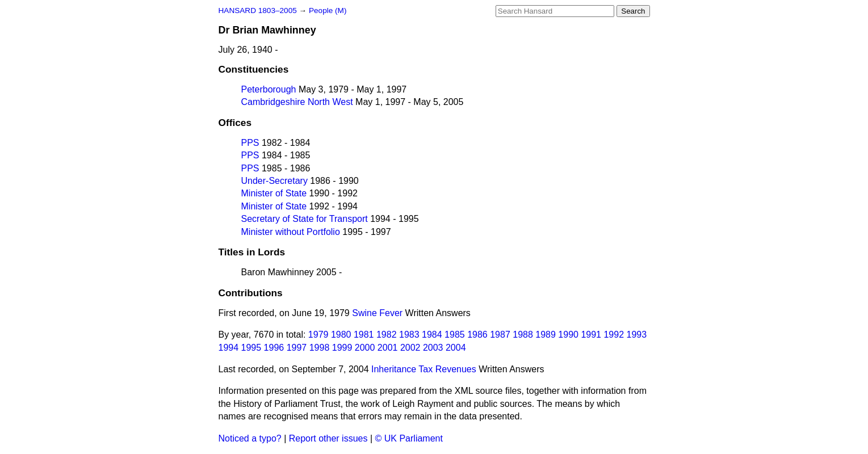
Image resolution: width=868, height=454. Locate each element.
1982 (387, 335)
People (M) (328, 10)
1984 (432, 335)
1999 (342, 348)
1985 (455, 335)
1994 (229, 348)
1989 (546, 335)
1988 (523, 335)
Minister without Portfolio (291, 232)
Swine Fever (377, 313)
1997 (297, 348)
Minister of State (274, 193)
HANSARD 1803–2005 (258, 10)
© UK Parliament (409, 438)
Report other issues (328, 438)
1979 (318, 335)
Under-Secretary (274, 181)
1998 (320, 348)
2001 (388, 348)
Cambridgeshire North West (297, 102)
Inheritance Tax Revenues (424, 369)
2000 (365, 348)
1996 (274, 348)
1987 (500, 335)
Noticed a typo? (250, 438)
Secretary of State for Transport (305, 219)
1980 (341, 335)
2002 (410, 348)
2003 (433, 348)
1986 (477, 335)
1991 (591, 335)
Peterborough (269, 89)
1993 (636, 335)
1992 (614, 335)
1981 (364, 335)
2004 (456, 348)
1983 (409, 335)
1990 (568, 335)
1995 (251, 348)
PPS (250, 143)
